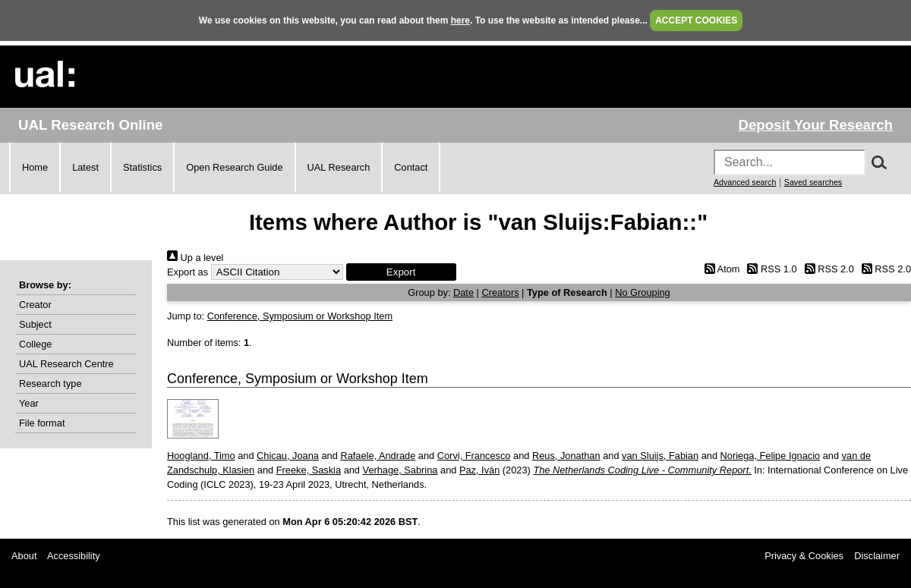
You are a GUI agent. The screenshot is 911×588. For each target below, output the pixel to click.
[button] (401, 272)
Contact (411, 167)
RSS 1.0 (770, 269)
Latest (85, 167)
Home (35, 167)
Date (463, 292)
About (24, 556)
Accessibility (74, 556)
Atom (719, 269)
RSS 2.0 (827, 269)
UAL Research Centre (66, 364)
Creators (500, 292)
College (35, 344)
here (460, 20)
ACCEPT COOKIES (696, 20)
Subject (35, 324)
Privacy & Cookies (804, 556)
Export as (188, 272)
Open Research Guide (234, 167)
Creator (35, 305)
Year (29, 403)
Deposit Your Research (815, 125)
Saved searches (813, 182)
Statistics (142, 167)
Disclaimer (877, 556)
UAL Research (339, 167)
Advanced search (745, 182)
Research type (50, 384)
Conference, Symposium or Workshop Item (300, 316)
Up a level (195, 258)
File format (42, 423)
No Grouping (643, 292)
